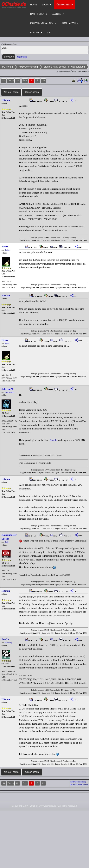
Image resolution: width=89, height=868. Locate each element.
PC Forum (7, 67)
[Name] (45, 48)
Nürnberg (8, 643)
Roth (6, 542)
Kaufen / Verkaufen (42, 23)
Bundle (54, 440)
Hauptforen (37, 14)
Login (45, 5)
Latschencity (10, 392)
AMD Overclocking (28, 67)
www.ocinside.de (48, 806)
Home (34, 5)
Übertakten (63, 5)
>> (44, 80)
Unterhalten (68, 23)
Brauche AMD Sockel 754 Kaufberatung (64, 67)
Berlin (7, 250)
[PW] (45, 52)
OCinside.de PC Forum (79, 785)
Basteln (56, 14)
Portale (35, 32)
